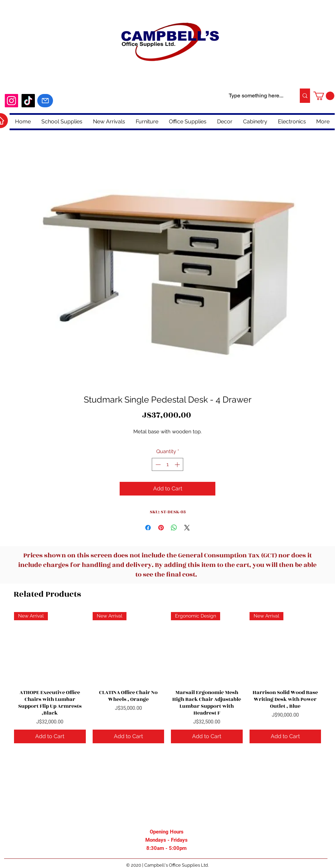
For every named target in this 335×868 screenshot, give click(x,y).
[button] (324, 96)
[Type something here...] (256, 96)
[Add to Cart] (50, 736)
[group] (167, 678)
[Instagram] (11, 101)
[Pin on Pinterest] (161, 528)
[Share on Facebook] (148, 528)
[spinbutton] (168, 465)
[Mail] (45, 101)
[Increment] (178, 465)
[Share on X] (187, 528)
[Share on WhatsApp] (174, 528)
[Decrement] (157, 465)
